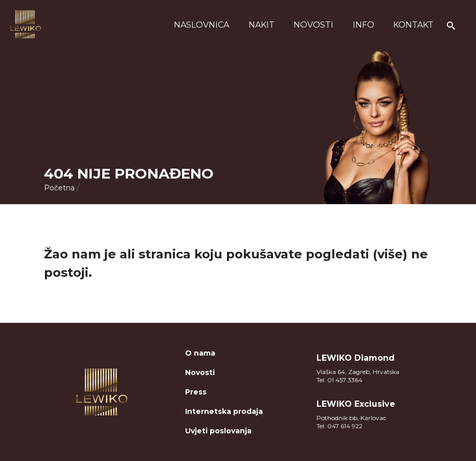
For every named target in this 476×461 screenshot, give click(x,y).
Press (196, 392)
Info (364, 25)
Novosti (313, 25)
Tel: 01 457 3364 (339, 380)
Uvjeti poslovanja (218, 431)
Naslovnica (201, 25)
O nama (200, 353)
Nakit (262, 25)
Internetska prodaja (224, 411)
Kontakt (413, 25)
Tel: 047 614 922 (339, 426)
